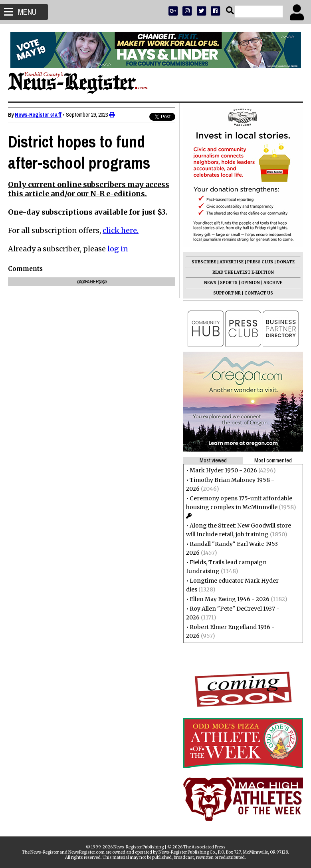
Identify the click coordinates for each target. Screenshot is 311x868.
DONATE (286, 262)
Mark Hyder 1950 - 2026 (223, 470)
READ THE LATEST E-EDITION (243, 272)
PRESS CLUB (260, 262)
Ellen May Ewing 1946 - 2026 (230, 599)
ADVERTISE (232, 262)
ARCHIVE (273, 283)
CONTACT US (259, 293)
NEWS (210, 283)
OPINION (251, 283)
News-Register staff (38, 115)
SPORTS (229, 283)
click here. (121, 230)
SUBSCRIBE (204, 262)
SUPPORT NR (227, 293)
